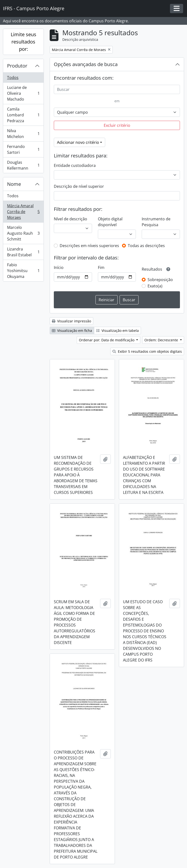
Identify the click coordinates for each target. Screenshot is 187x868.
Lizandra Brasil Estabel (23, 252)
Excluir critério (117, 125)
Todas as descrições (146, 246)
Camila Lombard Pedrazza (23, 115)
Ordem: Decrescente (162, 340)
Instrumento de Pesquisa (156, 222)
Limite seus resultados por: (23, 42)
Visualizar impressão (71, 321)
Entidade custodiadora (75, 165)
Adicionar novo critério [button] (78, 142)
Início (59, 267)
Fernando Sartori (23, 149)
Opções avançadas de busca (86, 64)
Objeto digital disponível (110, 222)
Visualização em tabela (117, 331)
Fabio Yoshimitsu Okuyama (23, 271)
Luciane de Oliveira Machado (23, 93)
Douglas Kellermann (23, 165)
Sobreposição (160, 280)
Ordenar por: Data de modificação (107, 340)
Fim (101, 267)
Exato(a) (155, 286)
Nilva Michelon (23, 134)
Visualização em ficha (72, 331)
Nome (14, 184)
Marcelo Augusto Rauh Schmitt (23, 233)
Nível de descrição (70, 219)
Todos (13, 77)
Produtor (17, 66)
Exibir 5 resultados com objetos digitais (147, 351)
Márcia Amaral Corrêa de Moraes (23, 212)
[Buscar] (117, 89)
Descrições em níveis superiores (89, 246)
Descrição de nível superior (79, 186)
